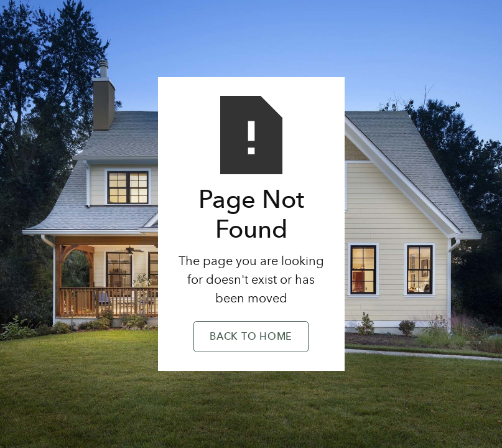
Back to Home (251, 337)
